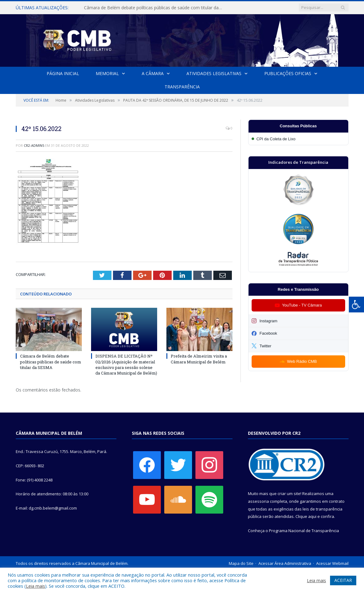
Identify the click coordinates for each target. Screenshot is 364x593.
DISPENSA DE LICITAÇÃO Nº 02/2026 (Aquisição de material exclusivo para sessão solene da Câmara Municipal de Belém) (126, 365)
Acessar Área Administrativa (285, 563)
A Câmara (153, 73)
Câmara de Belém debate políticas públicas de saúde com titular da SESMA (155, 8)
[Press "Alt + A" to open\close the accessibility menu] (356, 305)
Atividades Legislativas (214, 73)
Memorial (107, 73)
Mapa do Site (241, 563)
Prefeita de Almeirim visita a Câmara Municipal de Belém (199, 359)
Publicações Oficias (287, 73)
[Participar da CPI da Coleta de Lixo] (298, 139)
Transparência (182, 87)
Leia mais (36, 586)
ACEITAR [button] (343, 580)
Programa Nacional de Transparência (304, 531)
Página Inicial (63, 73)
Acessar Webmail (332, 563)
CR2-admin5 (34, 145)
